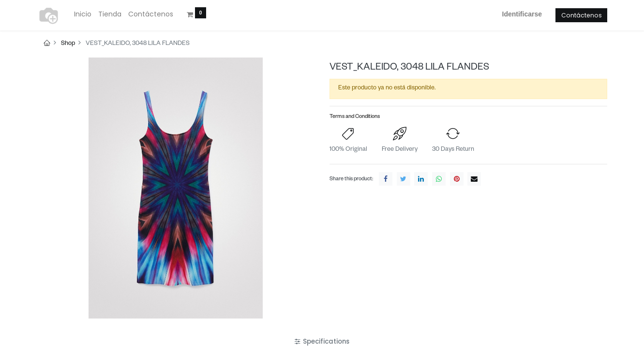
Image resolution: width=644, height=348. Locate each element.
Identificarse (522, 14)
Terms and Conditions (355, 117)
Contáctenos (582, 15)
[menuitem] (83, 14)
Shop (68, 44)
